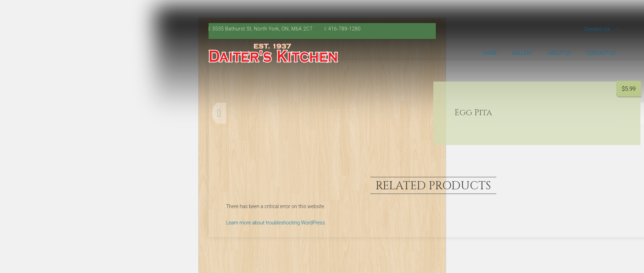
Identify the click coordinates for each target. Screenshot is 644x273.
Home (490, 53)
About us (560, 53)
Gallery (522, 53)
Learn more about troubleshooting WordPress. (276, 223)
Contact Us (597, 29)
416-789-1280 (344, 29)
